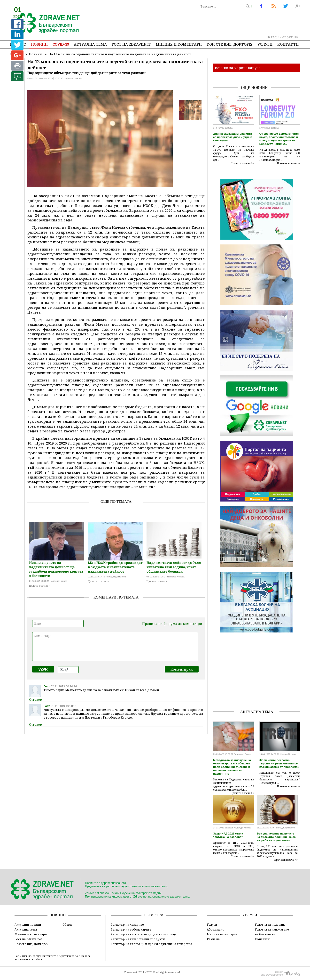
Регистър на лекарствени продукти (138, 939)
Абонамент (215, 929)
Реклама (213, 939)
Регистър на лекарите (127, 924)
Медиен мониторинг (223, 934)
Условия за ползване (270, 924)
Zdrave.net (131, 972)
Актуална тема (90, 44)
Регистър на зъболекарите (131, 929)
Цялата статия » (39, 586)
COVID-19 (61, 44)
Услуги (265, 44)
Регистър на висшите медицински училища (144, 934)
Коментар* (115, 647)
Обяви (67, 924)
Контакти (288, 44)
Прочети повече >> (242, 163)
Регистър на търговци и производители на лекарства (151, 944)
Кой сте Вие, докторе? (230, 44)
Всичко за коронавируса (238, 68)
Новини (39, 44)
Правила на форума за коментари (172, 624)
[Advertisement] (212, 22)
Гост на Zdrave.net (28, 939)
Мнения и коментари (179, 44)
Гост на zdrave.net (131, 44)
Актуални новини (28, 924)
